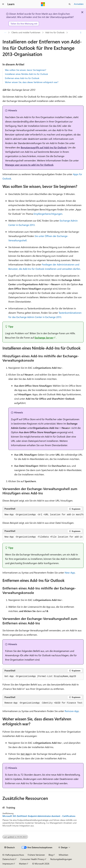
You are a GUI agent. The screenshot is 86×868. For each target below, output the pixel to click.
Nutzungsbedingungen (61, 859)
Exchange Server (44, 338)
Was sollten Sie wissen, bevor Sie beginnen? (26, 70)
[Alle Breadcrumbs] (5, 33)
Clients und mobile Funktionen (26, 32)
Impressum (8, 864)
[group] (43, 515)
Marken (23, 864)
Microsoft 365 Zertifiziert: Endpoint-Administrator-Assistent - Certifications (39, 816)
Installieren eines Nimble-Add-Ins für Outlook (26, 74)
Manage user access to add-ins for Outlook (29, 165)
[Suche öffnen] (70, 4)
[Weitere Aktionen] (81, 33)
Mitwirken (63, 855)
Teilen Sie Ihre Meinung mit (24, 24)
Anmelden (79, 4)
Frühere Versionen (36, 855)
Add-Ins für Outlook (55, 32)
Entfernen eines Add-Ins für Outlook (22, 78)
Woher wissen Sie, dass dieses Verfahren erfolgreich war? (32, 82)
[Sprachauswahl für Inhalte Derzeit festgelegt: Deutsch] (10, 847)
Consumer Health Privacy (32, 859)
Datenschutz (8, 859)
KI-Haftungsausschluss (13, 855)
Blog (51, 855)
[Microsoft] (43, 4)
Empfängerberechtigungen (48, 214)
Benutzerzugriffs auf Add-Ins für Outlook (44, 147)
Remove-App (72, 711)
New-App (70, 573)
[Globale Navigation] (3, 4)
